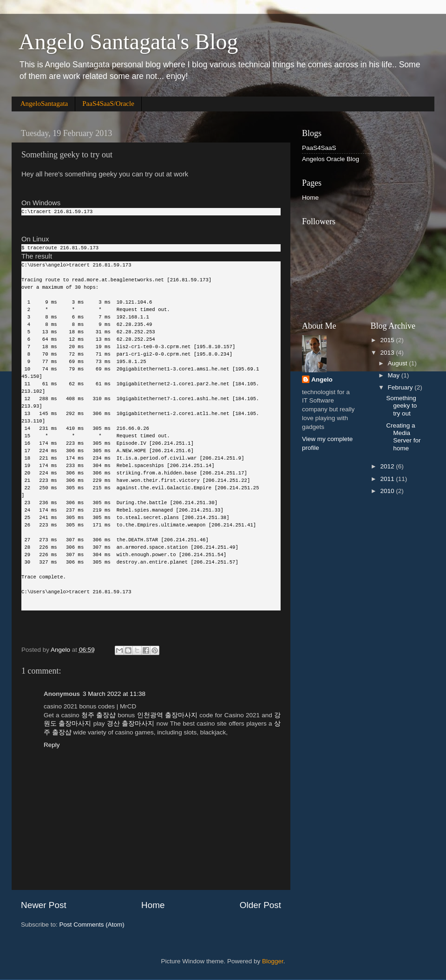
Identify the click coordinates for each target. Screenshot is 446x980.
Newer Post (44, 905)
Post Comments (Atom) (92, 925)
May (395, 375)
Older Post (260, 905)
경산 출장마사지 (131, 724)
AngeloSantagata (44, 104)
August (399, 363)
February (401, 387)
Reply (52, 745)
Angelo (322, 380)
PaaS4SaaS (319, 148)
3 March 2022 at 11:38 (114, 694)
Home (153, 905)
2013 (388, 353)
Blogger (273, 961)
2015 (388, 340)
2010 (388, 491)
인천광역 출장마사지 (167, 715)
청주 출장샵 (98, 715)
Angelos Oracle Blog (331, 159)
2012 (388, 466)
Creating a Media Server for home (403, 437)
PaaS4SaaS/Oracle (108, 104)
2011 (388, 479)
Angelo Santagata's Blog (128, 42)
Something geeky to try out (401, 406)
